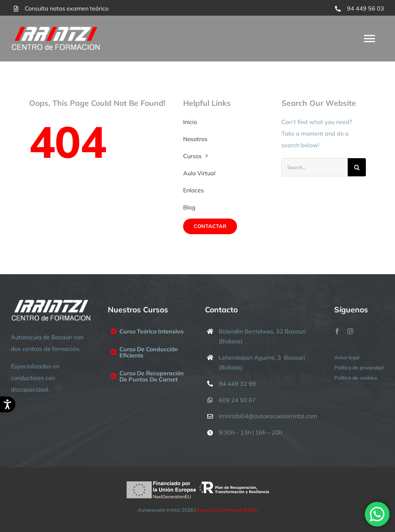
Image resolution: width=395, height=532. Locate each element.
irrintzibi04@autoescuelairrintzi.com (268, 416)
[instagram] (350, 331)
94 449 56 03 (366, 8)
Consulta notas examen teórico (67, 8)
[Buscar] (357, 167)
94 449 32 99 (237, 384)
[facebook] (337, 331)
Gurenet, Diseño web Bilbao (227, 510)
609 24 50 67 (237, 400)
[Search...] (315, 167)
